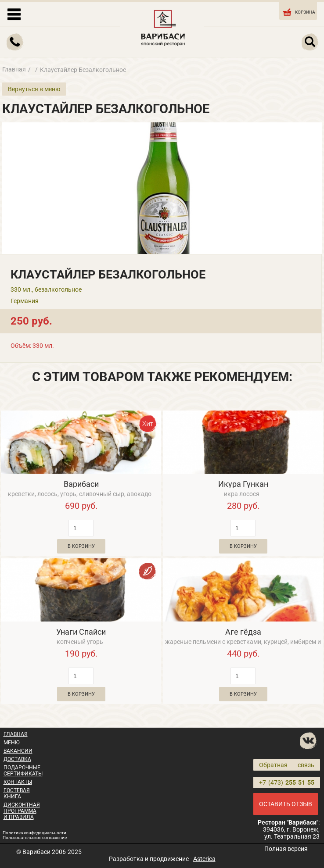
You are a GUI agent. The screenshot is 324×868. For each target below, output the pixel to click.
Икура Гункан (243, 484)
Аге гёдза (243, 632)
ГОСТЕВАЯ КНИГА (17, 793)
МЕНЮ (12, 743)
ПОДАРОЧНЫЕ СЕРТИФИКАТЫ (23, 771)
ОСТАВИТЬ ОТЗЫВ (286, 804)
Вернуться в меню (34, 89)
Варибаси (81, 484)
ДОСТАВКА (17, 759)
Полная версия (286, 849)
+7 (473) (287, 782)
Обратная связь (287, 765)
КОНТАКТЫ (18, 782)
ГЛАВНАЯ (16, 734)
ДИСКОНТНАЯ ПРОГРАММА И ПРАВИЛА (22, 811)
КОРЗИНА (299, 11)
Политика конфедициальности (34, 833)
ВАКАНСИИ (18, 751)
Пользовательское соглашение (35, 838)
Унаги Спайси (81, 632)
